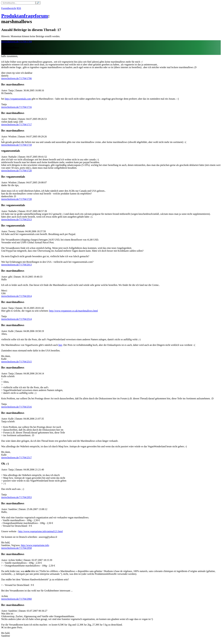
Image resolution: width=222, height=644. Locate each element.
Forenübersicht (9, 8)
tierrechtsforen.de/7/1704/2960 (16, 599)
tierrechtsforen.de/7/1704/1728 (16, 199)
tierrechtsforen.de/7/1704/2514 (16, 319)
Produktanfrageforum (25, 16)
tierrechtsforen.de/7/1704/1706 (16, 78)
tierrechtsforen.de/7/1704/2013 (16, 265)
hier (60, 345)
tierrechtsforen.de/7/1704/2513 (16, 219)
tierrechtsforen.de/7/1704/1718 (16, 145)
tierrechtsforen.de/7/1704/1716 (16, 107)
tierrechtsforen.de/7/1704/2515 (16, 362)
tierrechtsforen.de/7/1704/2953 (16, 497)
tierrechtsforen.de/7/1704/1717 (16, 124)
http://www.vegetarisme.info (35, 545)
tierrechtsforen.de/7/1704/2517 (16, 458)
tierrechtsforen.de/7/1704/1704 (16, 42)
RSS (19, 8)
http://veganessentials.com (18, 99)
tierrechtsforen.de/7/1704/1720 (16, 171)
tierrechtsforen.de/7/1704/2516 (16, 407)
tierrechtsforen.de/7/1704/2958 (16, 548)
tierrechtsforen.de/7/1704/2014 (16, 296)
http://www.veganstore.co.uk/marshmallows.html (73, 311)
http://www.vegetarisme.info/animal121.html (41, 531)
